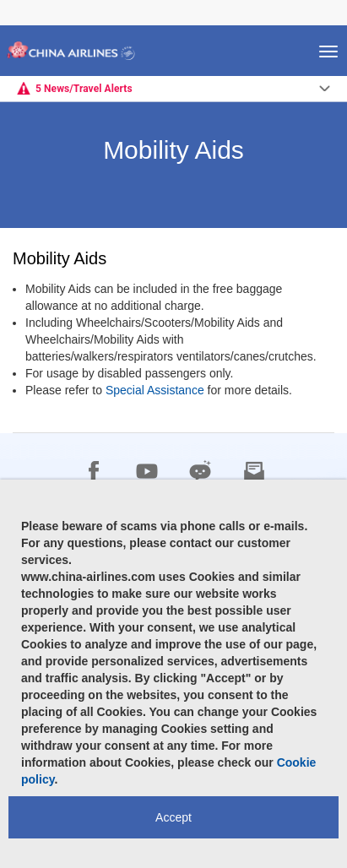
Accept (173, 817)
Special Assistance (155, 390)
